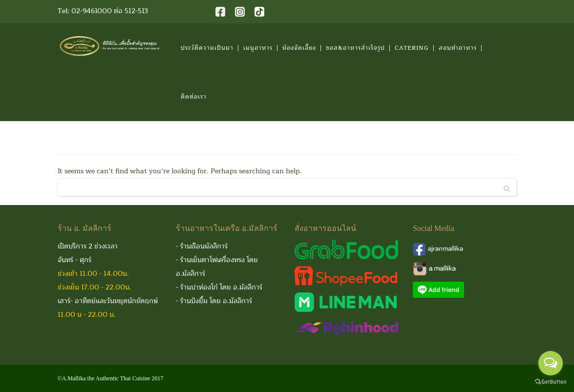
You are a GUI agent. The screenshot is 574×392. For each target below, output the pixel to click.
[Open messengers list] (551, 363)
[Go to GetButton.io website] (551, 382)
